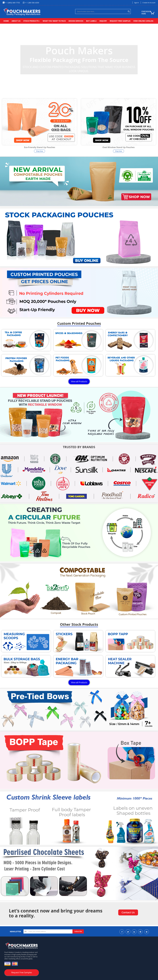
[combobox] (103, 11)
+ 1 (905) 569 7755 (12, 3)
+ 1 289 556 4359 (32, 3)
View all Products (79, 381)
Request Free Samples (22, 972)
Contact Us (128, 912)
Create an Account (149, 3)
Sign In (136, 3)
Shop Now (39, 151)
